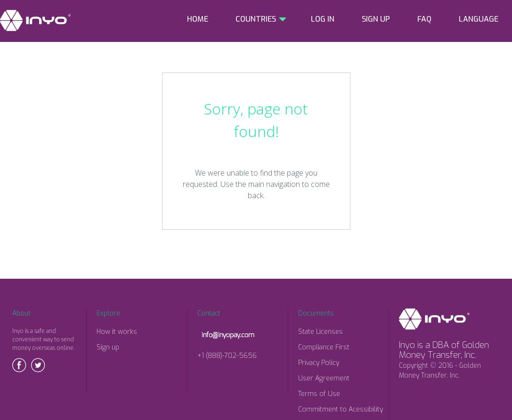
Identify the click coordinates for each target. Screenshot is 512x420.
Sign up (108, 347)
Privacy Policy (319, 363)
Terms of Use (319, 394)
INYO (35, 20)
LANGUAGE (479, 19)
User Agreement (324, 378)
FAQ (424, 19)
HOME (198, 19)
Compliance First (324, 347)
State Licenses (321, 332)
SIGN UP (376, 19)
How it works (117, 332)
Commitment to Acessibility (341, 409)
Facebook (19, 365)
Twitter (38, 365)
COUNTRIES (256, 19)
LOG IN (323, 19)
